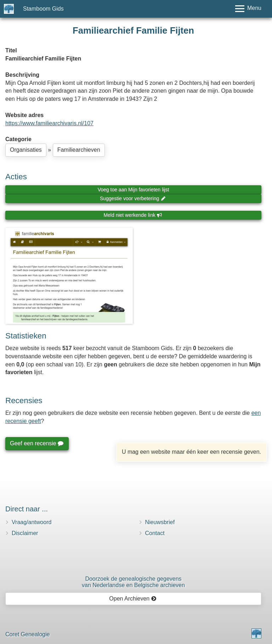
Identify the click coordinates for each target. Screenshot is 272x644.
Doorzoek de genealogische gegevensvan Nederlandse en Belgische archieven (133, 582)
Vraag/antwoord (32, 522)
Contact (155, 533)
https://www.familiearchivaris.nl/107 (49, 123)
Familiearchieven (79, 150)
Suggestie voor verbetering (133, 198)
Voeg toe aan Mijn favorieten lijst (134, 190)
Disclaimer (25, 533)
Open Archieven (133, 599)
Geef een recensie (36, 443)
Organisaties (26, 150)
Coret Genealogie (27, 634)
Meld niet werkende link (133, 215)
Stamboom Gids (43, 9)
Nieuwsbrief (160, 522)
